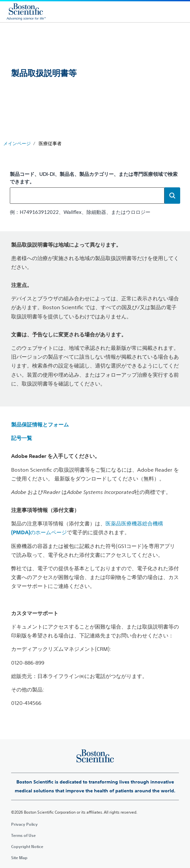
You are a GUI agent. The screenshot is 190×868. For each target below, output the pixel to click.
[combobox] (87, 196)
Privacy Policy (24, 824)
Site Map (19, 858)
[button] (172, 196)
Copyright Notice (27, 846)
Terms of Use (23, 835)
